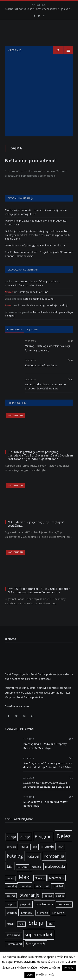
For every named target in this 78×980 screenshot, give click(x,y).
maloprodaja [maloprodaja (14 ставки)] (55, 876)
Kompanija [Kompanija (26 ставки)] (54, 866)
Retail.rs (9, 302)
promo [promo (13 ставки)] (12, 922)
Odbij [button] (30, 975)
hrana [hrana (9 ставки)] (24, 856)
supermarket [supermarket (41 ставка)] (39, 944)
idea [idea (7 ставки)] (35, 857)
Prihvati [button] (69, 968)
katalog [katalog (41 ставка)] (15, 866)
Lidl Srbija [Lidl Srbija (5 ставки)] (23, 877)
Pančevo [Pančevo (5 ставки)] (48, 906)
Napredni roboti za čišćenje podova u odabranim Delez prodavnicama (33, 293)
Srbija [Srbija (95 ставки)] (36, 932)
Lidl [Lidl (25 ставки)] (10, 876)
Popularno (15, 339)
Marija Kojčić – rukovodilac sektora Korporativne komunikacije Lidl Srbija (47, 794)
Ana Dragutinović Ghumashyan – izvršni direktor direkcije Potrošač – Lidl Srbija (48, 775)
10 (70, 389)
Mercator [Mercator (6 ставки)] (40, 888)
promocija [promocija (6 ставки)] (27, 922)
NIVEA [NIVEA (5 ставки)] (39, 896)
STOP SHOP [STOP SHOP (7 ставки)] (13, 945)
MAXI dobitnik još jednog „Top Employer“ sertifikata (35, 255)
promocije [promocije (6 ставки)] (43, 922)
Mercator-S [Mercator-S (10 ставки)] (57, 887)
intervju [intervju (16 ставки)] (48, 856)
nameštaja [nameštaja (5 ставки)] (26, 896)
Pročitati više (45, 974)
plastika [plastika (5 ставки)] (60, 906)
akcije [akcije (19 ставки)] (25, 846)
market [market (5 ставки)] (10, 888)
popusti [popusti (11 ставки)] (26, 914)
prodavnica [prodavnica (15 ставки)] (44, 914)
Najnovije (32, 339)
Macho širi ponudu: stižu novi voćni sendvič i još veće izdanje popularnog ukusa (40, 9)
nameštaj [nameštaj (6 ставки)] (12, 896)
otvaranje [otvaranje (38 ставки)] (29, 905)
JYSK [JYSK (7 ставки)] (61, 857)
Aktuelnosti (16, 425)
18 (70, 370)
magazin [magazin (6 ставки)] (36, 876)
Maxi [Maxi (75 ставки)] (25, 887)
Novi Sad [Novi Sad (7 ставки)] (58, 896)
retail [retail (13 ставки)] (11, 933)
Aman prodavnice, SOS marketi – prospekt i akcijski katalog (45, 396)
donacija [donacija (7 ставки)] (11, 857)
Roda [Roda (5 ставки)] (21, 934)
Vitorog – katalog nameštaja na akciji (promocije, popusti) (47, 358)
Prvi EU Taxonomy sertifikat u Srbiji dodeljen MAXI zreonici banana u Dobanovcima (39, 600)
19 (70, 351)
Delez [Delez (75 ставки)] (64, 846)
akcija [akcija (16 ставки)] (11, 846)
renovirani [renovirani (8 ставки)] (58, 922)
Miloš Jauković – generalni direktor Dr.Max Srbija (45, 814)
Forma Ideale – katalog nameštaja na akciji (43, 315)
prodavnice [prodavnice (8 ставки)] (64, 914)
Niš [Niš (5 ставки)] (47, 896)
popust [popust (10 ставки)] (11, 914)
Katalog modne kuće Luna (33, 302)
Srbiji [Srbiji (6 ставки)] (51, 934)
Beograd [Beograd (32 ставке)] (43, 846)
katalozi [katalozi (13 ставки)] (33, 866)
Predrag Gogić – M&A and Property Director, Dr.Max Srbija (45, 756)
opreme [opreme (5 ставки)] (11, 906)
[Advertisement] (39, 105)
